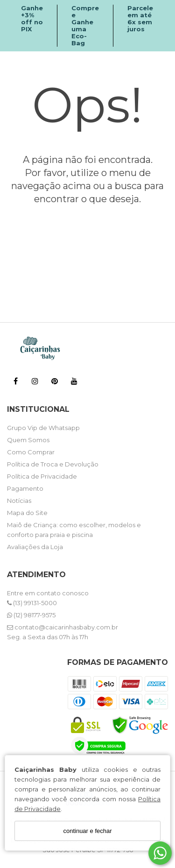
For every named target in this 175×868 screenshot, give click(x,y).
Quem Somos (28, 440)
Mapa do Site (27, 513)
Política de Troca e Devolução (53, 464)
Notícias (19, 501)
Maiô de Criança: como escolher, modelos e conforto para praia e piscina (74, 530)
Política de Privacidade (42, 476)
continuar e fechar (87, 831)
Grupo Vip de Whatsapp (43, 428)
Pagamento (25, 488)
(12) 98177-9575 (31, 615)
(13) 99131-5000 (32, 603)
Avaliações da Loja (35, 547)
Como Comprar (31, 452)
